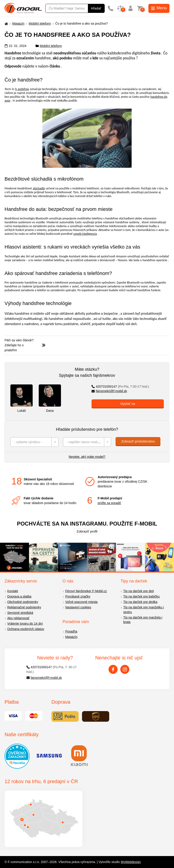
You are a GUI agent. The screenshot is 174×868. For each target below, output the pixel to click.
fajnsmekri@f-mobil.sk (109, 391)
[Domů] (6, 24)
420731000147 (120, 386)
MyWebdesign (131, 862)
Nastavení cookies (78, 607)
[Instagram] (125, 669)
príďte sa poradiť (109, 503)
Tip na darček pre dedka (140, 602)
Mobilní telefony (40, 23)
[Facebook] (113, 669)
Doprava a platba (19, 596)
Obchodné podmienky (23, 602)
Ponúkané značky (78, 596)
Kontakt (13, 591)
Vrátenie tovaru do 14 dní (25, 624)
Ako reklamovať (18, 618)
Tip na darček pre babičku (141, 596)
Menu (159, 8)
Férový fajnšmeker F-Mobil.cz (86, 591)
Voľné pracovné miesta (81, 602)
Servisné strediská (20, 613)
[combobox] (34, 442)
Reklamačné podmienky (24, 607)
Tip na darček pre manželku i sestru (144, 610)
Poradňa (71, 631)
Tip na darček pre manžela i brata (143, 620)
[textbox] (34, 442)
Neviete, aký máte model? (87, 457)
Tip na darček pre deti (139, 591)
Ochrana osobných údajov (26, 629)
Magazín (18, 23)
